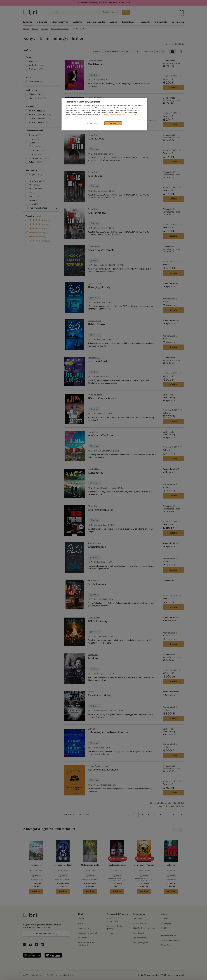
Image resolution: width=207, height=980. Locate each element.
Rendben (113, 123)
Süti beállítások (94, 124)
